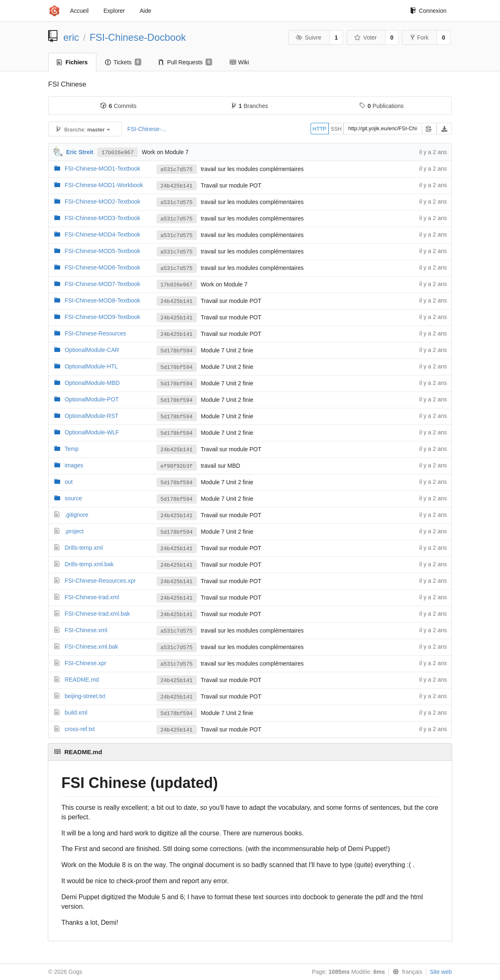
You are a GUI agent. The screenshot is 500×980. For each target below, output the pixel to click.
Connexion (428, 11)
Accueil (79, 11)
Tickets (123, 62)
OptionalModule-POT (92, 399)
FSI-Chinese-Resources (95, 333)
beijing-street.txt (85, 696)
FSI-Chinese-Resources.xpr (100, 581)
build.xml (76, 713)
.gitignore (77, 515)
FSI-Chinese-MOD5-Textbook (103, 251)
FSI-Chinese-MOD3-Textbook (103, 218)
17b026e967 (117, 153)
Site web (441, 972)
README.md (82, 680)
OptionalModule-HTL (91, 366)
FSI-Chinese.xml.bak (91, 647)
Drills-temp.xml (84, 548)
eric (71, 37)
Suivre (308, 38)
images (74, 465)
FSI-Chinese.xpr (85, 663)
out (69, 482)
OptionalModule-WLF (92, 432)
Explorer (114, 11)
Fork (419, 38)
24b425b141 (177, 186)
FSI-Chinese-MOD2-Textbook (103, 202)
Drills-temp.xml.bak (89, 564)
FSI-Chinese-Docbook (138, 37)
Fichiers (72, 62)
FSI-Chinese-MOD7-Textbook (103, 284)
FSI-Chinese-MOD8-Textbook (103, 300)
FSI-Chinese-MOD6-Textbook (103, 267)
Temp (72, 449)
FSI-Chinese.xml (86, 630)
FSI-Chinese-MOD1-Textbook (103, 169)
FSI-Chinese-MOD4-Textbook (103, 234)
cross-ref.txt (80, 729)
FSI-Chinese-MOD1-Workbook (104, 185)
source (73, 498)
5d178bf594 (177, 351)
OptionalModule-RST (92, 416)
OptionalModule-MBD (92, 383)
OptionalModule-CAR (92, 350)
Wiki (239, 62)
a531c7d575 (177, 170)
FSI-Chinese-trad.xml (92, 597)
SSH (336, 129)
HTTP (320, 129)
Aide (145, 11)
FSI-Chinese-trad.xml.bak (97, 614)
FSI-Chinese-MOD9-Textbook (103, 317)
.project (74, 531)
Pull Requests (186, 62)
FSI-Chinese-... (147, 129)
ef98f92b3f (177, 466)
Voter (366, 38)
